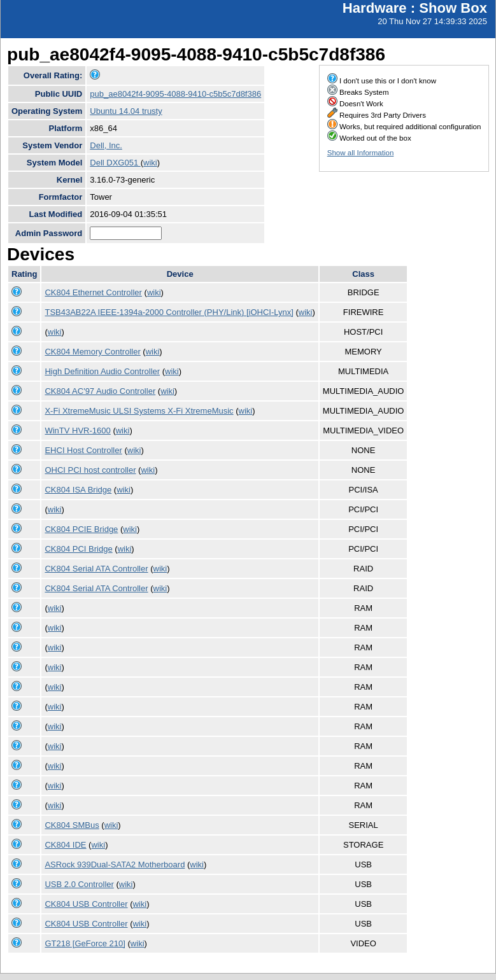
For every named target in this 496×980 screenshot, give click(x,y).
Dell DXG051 (115, 163)
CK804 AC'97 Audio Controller (100, 391)
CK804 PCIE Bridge (81, 529)
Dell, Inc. (106, 145)
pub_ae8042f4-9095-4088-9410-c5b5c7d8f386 (175, 94)
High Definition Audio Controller (102, 371)
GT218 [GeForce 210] (85, 943)
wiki (150, 163)
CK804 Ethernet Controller (93, 292)
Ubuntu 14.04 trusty (126, 111)
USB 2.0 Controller (79, 884)
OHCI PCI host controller (90, 470)
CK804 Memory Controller (92, 352)
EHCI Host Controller (83, 450)
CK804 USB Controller (86, 904)
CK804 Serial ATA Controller (96, 569)
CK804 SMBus (72, 825)
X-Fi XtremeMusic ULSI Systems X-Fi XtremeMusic (139, 411)
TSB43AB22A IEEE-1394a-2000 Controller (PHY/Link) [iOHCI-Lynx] (169, 312)
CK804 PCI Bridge (78, 549)
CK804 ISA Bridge (78, 490)
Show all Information (361, 153)
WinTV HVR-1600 (77, 430)
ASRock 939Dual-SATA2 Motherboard (115, 864)
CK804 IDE (65, 845)
